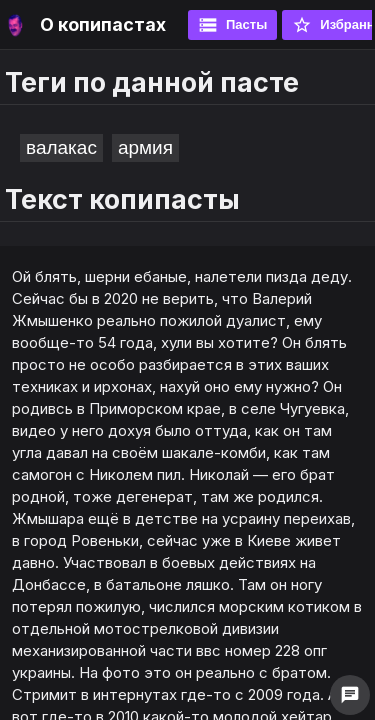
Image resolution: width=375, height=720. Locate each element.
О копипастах (103, 24)
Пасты (232, 25)
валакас (61, 147)
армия (145, 147)
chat (350, 695)
